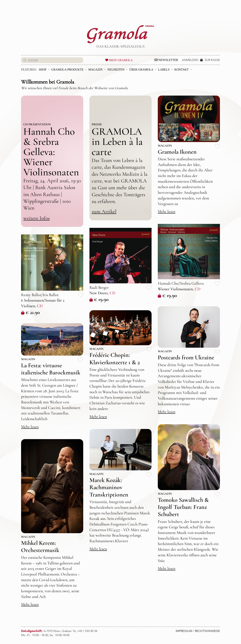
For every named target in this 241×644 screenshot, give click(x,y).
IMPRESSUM (184, 631)
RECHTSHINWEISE (207, 631)
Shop (43, 70)
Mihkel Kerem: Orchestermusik (40, 546)
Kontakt (182, 70)
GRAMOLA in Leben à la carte (117, 142)
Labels (164, 70)
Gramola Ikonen (177, 152)
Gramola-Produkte (67, 70)
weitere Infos (37, 218)
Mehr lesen (167, 211)
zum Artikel (104, 211)
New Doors (99, 293)
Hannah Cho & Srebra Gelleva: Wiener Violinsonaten (51, 152)
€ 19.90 (167, 295)
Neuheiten (116, 70)
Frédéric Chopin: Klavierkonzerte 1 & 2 (115, 358)
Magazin (95, 70)
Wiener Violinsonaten (175, 289)
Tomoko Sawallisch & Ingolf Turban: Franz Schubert (183, 507)
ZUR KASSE (212, 60)
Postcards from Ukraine (186, 357)
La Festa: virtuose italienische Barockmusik (51, 369)
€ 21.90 (30, 312)
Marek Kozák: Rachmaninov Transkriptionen (109, 487)
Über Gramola (141, 70)
